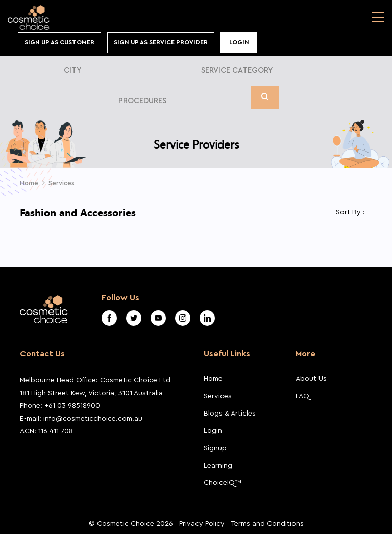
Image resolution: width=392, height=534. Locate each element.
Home (213, 379)
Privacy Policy (202, 524)
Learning (218, 466)
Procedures (142, 101)
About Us (311, 379)
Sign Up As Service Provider (161, 42)
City (72, 71)
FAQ (302, 396)
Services (62, 183)
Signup (215, 448)
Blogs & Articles (230, 414)
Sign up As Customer (59, 42)
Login (239, 42)
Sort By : (350, 212)
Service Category (237, 71)
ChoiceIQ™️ (223, 483)
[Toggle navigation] (378, 17)
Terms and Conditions (267, 524)
